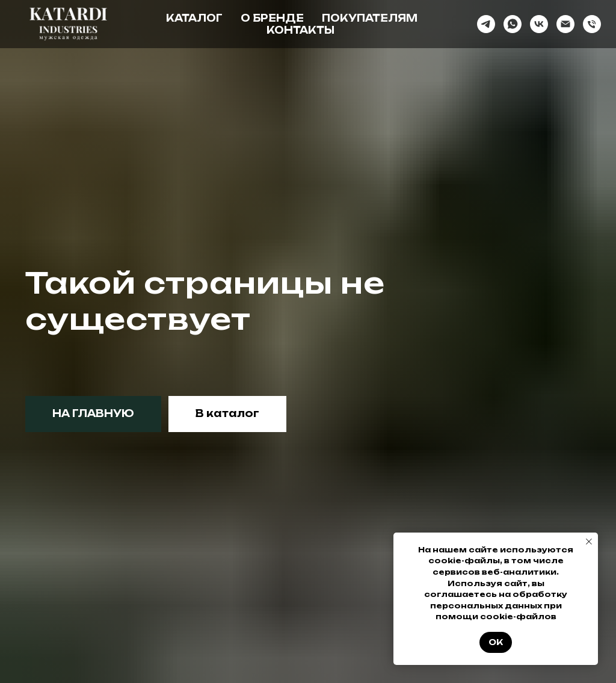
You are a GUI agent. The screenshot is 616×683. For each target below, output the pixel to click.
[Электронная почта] (565, 24)
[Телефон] (592, 24)
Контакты (300, 30)
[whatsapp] (513, 24)
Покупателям (370, 18)
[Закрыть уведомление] (589, 542)
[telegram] (486, 24)
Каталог (194, 18)
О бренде (272, 18)
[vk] (539, 24)
